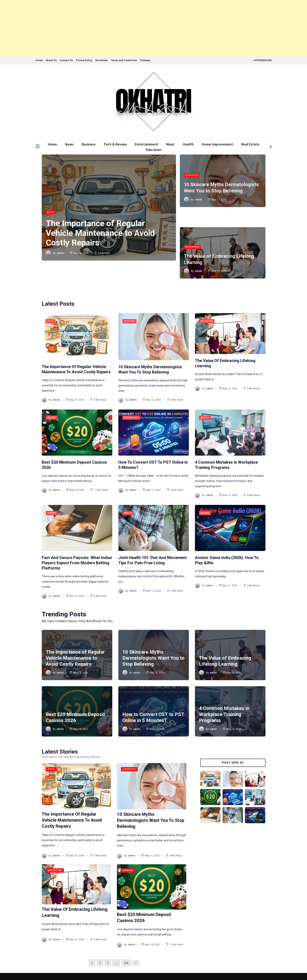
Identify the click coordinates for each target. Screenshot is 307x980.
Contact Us (66, 60)
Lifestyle (192, 175)
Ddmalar (42, 970)
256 (126, 943)
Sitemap (145, 60)
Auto (51, 213)
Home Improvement (218, 144)
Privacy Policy (84, 60)
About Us (51, 60)
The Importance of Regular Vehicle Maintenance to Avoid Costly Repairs (101, 233)
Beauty (205, 398)
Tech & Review (115, 144)
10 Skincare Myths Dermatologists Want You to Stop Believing (153, 639)
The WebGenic (262, 970)
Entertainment (147, 144)
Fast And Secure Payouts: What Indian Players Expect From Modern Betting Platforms (77, 543)
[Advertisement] (121, 28)
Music (171, 144)
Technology (131, 398)
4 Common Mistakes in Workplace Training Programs (224, 695)
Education (154, 150)
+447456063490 (262, 60)
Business (89, 144)
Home (39, 60)
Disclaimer (102, 60)
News (69, 144)
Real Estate (250, 144)
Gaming (52, 398)
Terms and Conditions (124, 60)
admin (60, 253)
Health (188, 144)
